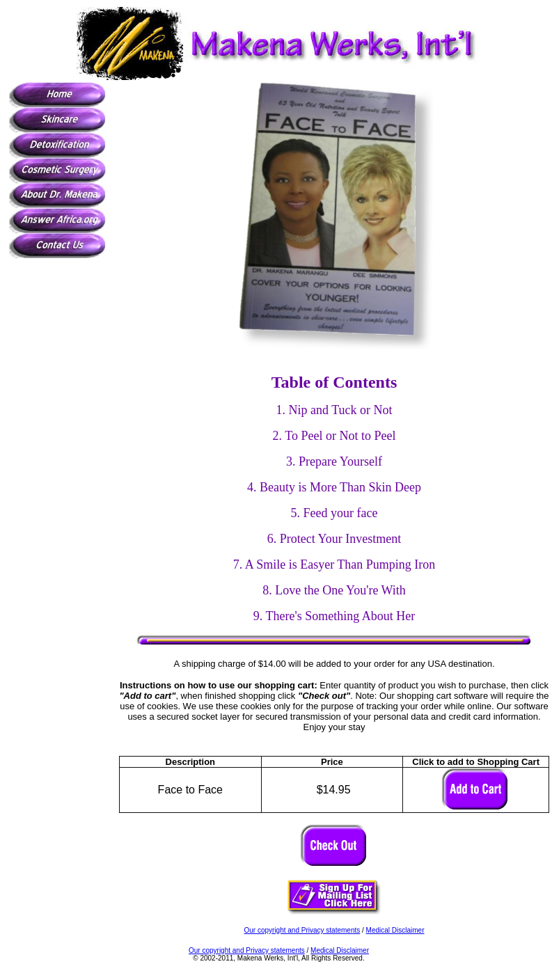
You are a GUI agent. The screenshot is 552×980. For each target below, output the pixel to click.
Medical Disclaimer (395, 930)
